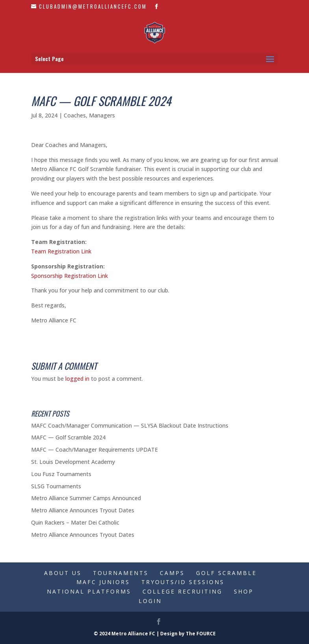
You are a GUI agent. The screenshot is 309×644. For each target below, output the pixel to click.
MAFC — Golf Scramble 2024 (68, 437)
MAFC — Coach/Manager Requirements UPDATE (94, 449)
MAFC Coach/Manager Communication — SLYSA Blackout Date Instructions (130, 425)
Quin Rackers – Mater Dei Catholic (75, 522)
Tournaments (121, 573)
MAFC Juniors (103, 582)
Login (150, 601)
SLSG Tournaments (56, 486)
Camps (172, 573)
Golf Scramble (226, 573)
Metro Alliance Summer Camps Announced (86, 498)
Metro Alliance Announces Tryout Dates (83, 510)
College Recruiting (182, 591)
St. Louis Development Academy (73, 462)
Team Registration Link (61, 251)
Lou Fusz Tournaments (61, 474)
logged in (77, 379)
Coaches (75, 115)
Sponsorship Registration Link (69, 276)
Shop (244, 591)
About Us (63, 573)
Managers (102, 115)
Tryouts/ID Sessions (183, 582)
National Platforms (89, 591)
